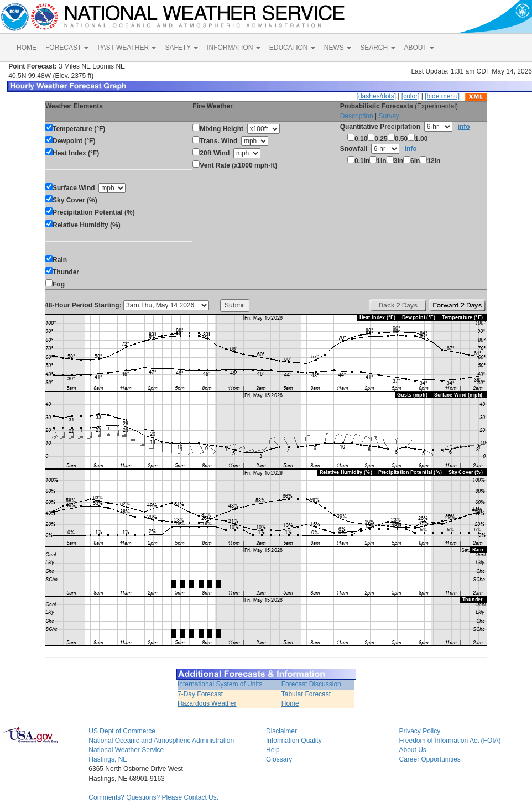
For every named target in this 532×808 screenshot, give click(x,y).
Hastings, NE (108, 759)
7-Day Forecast (200, 694)
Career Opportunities (429, 759)
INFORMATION (233, 48)
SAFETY (181, 48)
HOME (27, 48)
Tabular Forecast (306, 694)
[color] (411, 96)
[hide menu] (442, 96)
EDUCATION (292, 48)
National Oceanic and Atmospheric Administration (161, 741)
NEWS (338, 48)
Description (357, 116)
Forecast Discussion (311, 684)
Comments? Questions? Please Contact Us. (153, 797)
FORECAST (67, 48)
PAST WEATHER (127, 48)
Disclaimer (281, 731)
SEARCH (377, 48)
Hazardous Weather (207, 703)
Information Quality (294, 741)
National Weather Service (126, 750)
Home (290, 703)
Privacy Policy (419, 731)
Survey (388, 116)
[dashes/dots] (376, 96)
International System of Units (220, 684)
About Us (412, 750)
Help (273, 750)
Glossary (279, 759)
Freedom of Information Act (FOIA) (450, 741)
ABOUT (419, 48)
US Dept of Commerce (122, 731)
